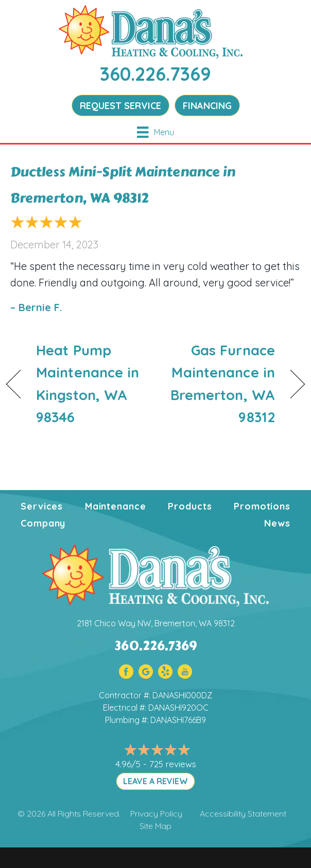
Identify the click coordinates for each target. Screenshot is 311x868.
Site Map (155, 826)
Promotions (262, 506)
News (277, 523)
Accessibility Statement (243, 813)
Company (43, 523)
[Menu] (155, 132)
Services (42, 506)
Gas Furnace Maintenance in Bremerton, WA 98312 (220, 384)
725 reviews (173, 764)
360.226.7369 (155, 74)
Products (190, 506)
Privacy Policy (156, 813)
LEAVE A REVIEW (155, 781)
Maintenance (116, 506)
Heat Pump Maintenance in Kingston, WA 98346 (88, 384)
